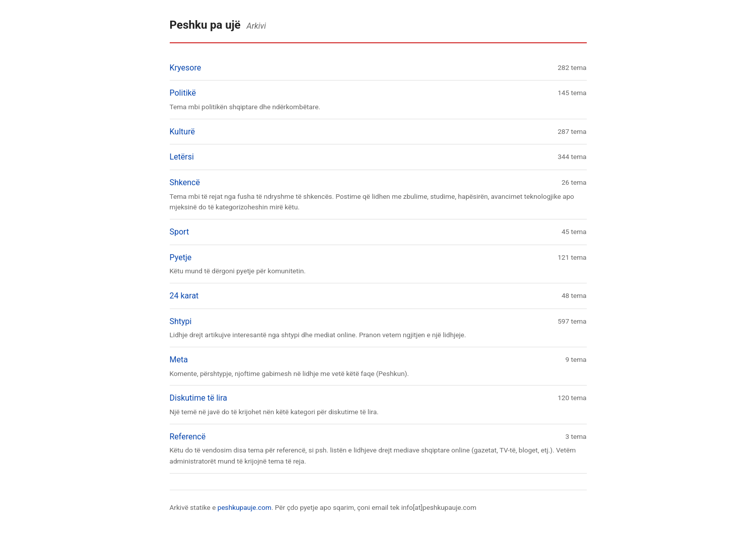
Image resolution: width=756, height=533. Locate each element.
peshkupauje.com (245, 507)
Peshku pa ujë (205, 25)
